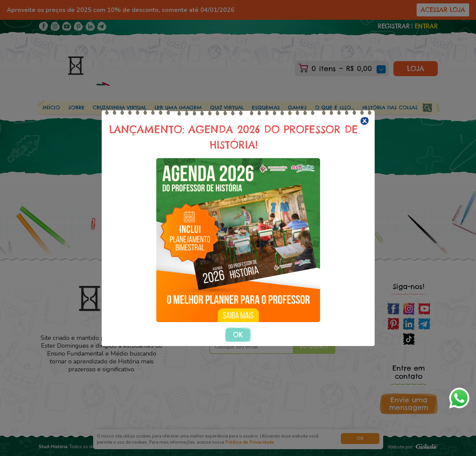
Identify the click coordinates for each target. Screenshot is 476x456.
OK (238, 335)
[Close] (365, 121)
